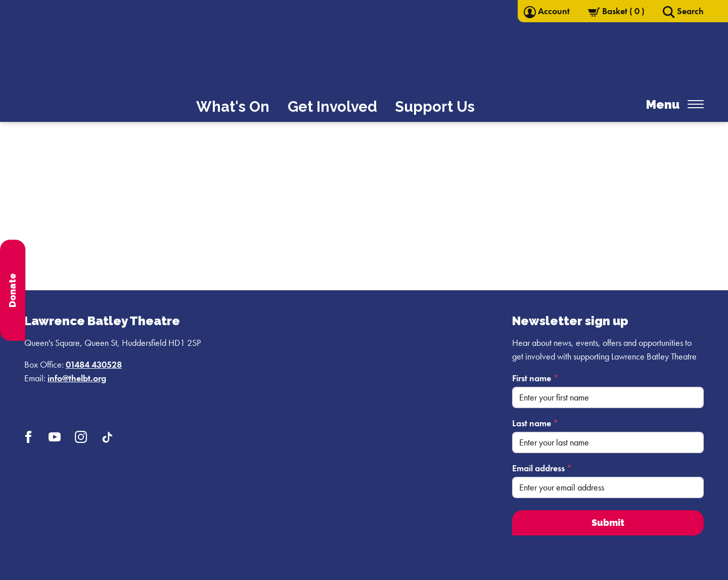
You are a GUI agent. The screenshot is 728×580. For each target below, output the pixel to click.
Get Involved (332, 107)
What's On (233, 107)
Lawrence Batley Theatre (102, 321)
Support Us (435, 107)
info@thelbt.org (77, 378)
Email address (542, 468)
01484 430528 (94, 364)
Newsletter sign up (570, 321)
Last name (535, 423)
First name (535, 378)
